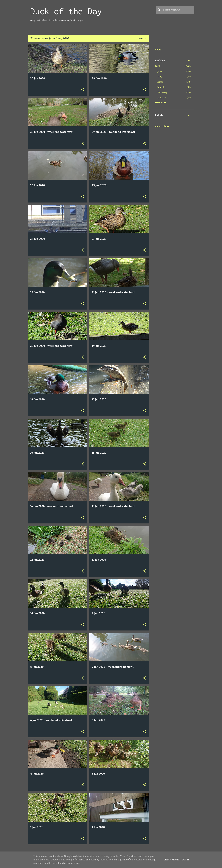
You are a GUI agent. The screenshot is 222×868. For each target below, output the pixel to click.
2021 (157, 66)
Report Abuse (162, 126)
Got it (185, 860)
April (160, 82)
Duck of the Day (66, 11)
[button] (83, 90)
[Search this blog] (178, 10)
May (160, 77)
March (161, 87)
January (162, 98)
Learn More (171, 860)
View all (142, 39)
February (162, 92)
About (158, 50)
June (160, 71)
